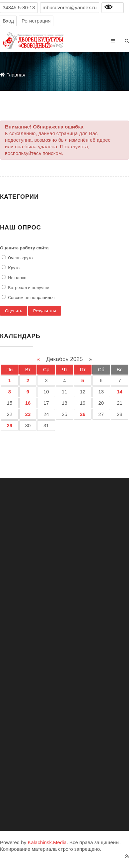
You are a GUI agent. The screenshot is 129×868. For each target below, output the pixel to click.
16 (28, 403)
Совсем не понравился (31, 298)
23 (28, 414)
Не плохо (17, 278)
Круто (13, 268)
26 (83, 414)
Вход (8, 21)
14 (120, 392)
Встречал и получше (28, 288)
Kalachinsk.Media (47, 842)
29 (10, 425)
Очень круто (20, 258)
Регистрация (36, 21)
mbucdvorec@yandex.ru (70, 7)
